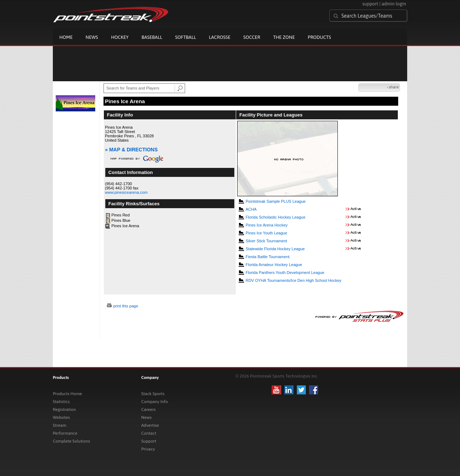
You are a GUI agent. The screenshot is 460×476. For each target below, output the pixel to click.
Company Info (155, 402)
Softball (185, 37)
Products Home (67, 394)
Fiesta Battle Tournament (267, 257)
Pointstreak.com (111, 15)
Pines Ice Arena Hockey (266, 225)
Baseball (152, 37)
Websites (61, 417)
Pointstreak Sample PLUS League (275, 201)
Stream (59, 425)
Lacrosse (220, 37)
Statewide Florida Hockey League (275, 249)
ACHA (251, 209)
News (92, 37)
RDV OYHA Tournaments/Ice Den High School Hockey (293, 280)
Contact (149, 433)
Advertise (150, 425)
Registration (64, 409)
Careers (148, 409)
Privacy (148, 449)
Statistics (61, 402)
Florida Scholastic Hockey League (275, 217)
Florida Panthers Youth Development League (285, 273)
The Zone (284, 37)
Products (319, 37)
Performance (65, 433)
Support (149, 441)
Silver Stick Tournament (266, 241)
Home (66, 37)
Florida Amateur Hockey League (274, 265)
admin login (394, 4)
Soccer (252, 37)
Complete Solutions (71, 441)
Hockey (120, 37)
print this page (126, 306)
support (370, 4)
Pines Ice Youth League (266, 233)
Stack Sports (153, 394)
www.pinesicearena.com (126, 192)
